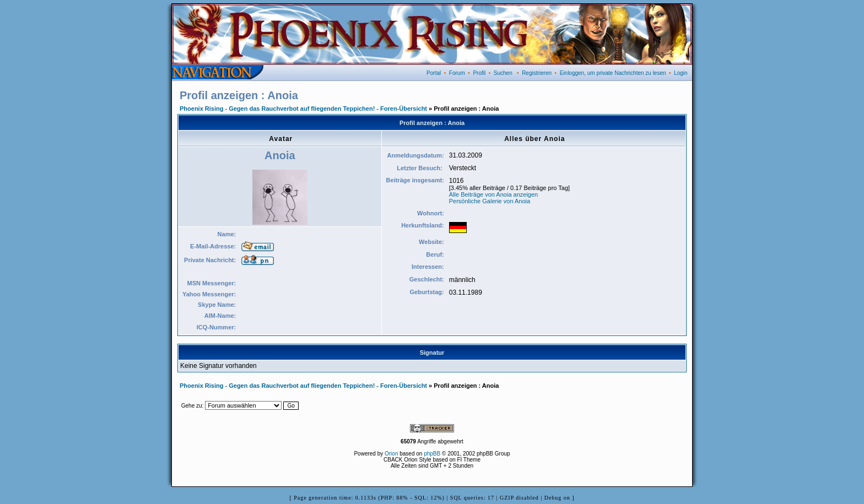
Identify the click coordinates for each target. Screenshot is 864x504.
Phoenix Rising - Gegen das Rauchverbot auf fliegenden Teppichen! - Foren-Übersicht (303, 109)
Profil (479, 73)
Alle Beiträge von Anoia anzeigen (493, 194)
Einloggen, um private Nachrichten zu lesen (613, 73)
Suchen (503, 73)
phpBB (432, 454)
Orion (391, 454)
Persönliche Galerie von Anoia (490, 201)
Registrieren (537, 73)
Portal (434, 73)
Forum (457, 73)
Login (681, 73)
